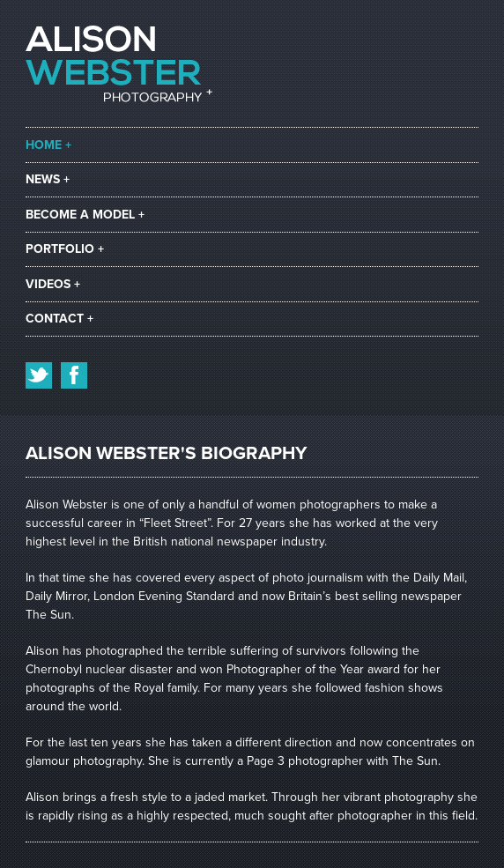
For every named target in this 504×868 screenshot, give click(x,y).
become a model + (85, 215)
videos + (53, 284)
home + (48, 145)
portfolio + (65, 249)
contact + (59, 319)
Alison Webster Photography (119, 64)
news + (48, 179)
